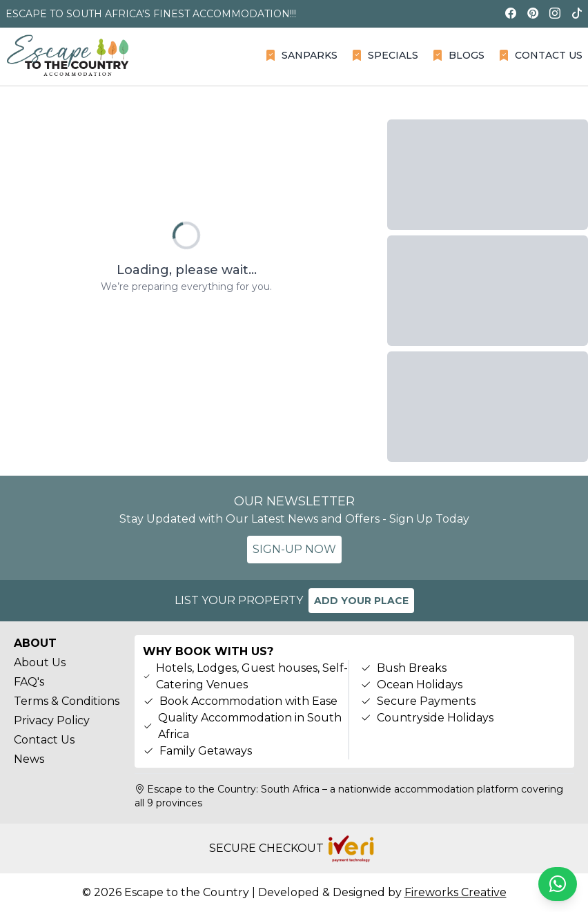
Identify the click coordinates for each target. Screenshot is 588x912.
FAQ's (29, 682)
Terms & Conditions (67, 701)
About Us (40, 662)
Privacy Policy (52, 720)
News (29, 759)
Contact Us (44, 740)
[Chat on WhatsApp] (558, 884)
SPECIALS (385, 55)
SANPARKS (301, 55)
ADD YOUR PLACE (361, 601)
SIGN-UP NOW (294, 549)
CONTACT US (540, 55)
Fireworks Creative (455, 892)
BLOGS (458, 55)
